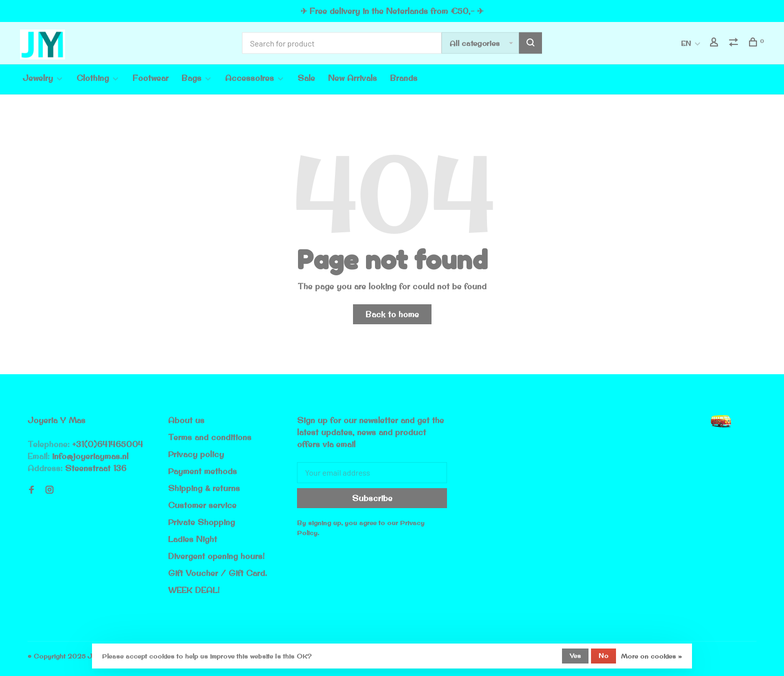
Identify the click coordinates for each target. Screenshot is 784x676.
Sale (306, 78)
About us (186, 420)
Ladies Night (192, 539)
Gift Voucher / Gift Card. (217, 573)
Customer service (202, 505)
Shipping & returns (204, 488)
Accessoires (249, 78)
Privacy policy (196, 454)
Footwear (150, 78)
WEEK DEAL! (194, 590)
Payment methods (202, 471)
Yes (575, 656)
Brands (404, 78)
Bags (191, 78)
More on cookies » (651, 656)
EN (686, 43)
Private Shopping (201, 522)
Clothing (93, 78)
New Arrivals (352, 78)
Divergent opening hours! (216, 556)
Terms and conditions (210, 437)
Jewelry (38, 78)
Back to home (392, 314)
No (603, 656)
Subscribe (372, 498)
